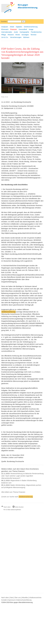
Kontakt (4, 600)
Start (12, 598)
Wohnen (26, 37)
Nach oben (6, 507)
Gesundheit (23, 29)
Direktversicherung (31, 27)
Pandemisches (36, 32)
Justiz (16, 32)
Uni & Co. (5, 37)
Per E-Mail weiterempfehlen (12, 510)
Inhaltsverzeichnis (35, 598)
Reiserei (11, 35)
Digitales (19, 27)
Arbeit (12, 27)
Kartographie (24, 32)
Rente (18, 35)
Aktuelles (25, 598)
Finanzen (14, 29)
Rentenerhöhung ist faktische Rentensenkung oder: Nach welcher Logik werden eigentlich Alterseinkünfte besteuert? (22, 476)
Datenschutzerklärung (24, 600)
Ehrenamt (5, 29)
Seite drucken (18, 507)
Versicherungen (16, 37)
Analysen (5, 27)
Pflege (4, 35)
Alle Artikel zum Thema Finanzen (13, 492)
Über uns (18, 598)
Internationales (7, 32)
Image (31, 29)
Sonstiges (25, 35)
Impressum (12, 600)
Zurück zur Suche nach (17, 497)
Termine (33, 35)
